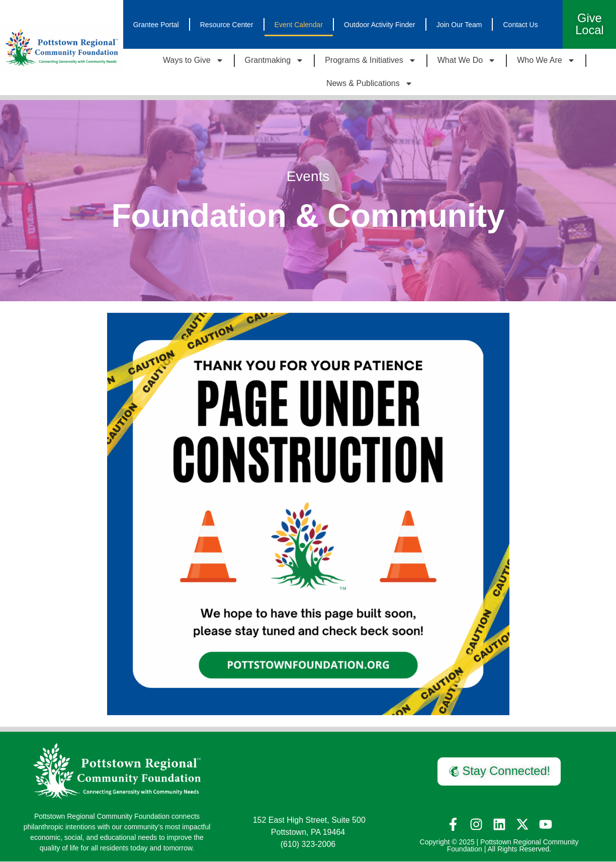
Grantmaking (275, 61)
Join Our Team (459, 25)
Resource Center (227, 25)
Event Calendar (299, 25)
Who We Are (546, 61)
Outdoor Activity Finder (380, 25)
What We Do (467, 61)
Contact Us (520, 25)
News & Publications (370, 84)
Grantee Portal (156, 25)
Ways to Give (193, 61)
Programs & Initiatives (371, 61)
